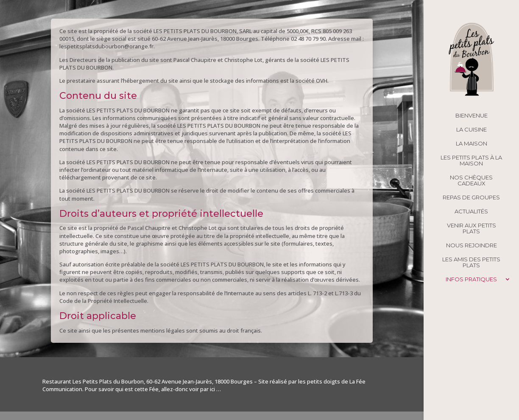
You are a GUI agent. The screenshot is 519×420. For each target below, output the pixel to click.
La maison (472, 144)
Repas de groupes (471, 197)
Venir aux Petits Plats (472, 228)
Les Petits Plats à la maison (471, 161)
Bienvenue (472, 116)
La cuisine (472, 130)
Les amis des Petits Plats (471, 262)
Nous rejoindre (472, 245)
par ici (208, 389)
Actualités (471, 211)
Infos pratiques (471, 279)
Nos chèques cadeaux (471, 181)
